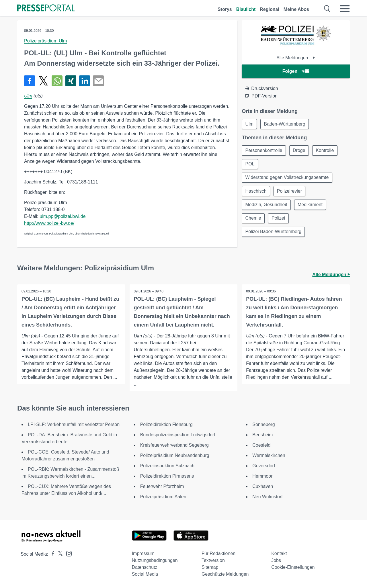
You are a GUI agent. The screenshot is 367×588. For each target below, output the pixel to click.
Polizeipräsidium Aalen (163, 497)
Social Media (145, 574)
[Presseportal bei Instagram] (67, 553)
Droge (300, 151)
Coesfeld (261, 445)
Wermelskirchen (269, 455)
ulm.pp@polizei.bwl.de (63, 216)
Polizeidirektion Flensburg (166, 424)
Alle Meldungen (296, 58)
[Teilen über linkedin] (85, 81)
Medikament (311, 206)
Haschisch (256, 192)
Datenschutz (145, 567)
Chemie (253, 219)
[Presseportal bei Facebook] (51, 554)
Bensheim (262, 435)
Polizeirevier (290, 192)
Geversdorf (264, 466)
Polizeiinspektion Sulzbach (167, 466)
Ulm (28, 96)
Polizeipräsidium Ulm (45, 41)
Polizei (279, 219)
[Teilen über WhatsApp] (57, 81)
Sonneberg (263, 424)
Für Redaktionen (218, 553)
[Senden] (98, 81)
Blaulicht (246, 9)
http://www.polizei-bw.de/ (49, 223)
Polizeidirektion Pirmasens (167, 476)
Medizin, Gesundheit (266, 206)
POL (250, 164)
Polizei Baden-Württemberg (274, 233)
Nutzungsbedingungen (155, 560)
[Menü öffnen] (345, 9)
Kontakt (279, 553)
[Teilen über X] (43, 81)
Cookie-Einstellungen (293, 567)
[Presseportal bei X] (59, 554)
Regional (270, 9)
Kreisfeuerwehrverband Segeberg (174, 445)
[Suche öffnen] (327, 9)
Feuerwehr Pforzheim (162, 486)
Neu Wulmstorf (268, 497)
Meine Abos (296, 9)
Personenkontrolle (264, 151)
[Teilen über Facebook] (30, 81)
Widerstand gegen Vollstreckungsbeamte (287, 178)
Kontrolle (326, 151)
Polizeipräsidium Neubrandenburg (175, 455)
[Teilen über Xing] (71, 81)
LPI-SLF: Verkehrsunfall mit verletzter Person (74, 424)
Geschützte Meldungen (225, 574)
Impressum (143, 553)
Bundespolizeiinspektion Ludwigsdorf (178, 435)
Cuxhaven (263, 486)
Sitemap (210, 567)
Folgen (296, 71)
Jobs (276, 560)
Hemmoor (262, 476)
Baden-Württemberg (285, 124)
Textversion (213, 560)
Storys (225, 9)
